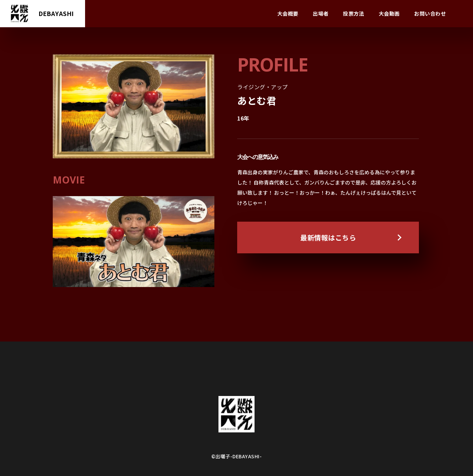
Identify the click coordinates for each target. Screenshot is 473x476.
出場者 (321, 13)
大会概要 (288, 13)
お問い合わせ (430, 13)
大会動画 (389, 13)
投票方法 (354, 13)
